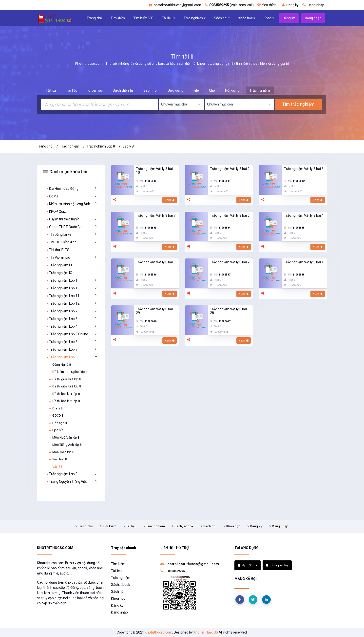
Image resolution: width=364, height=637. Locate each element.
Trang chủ (94, 18)
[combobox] (181, 104)
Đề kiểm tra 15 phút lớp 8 (68, 372)
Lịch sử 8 (57, 430)
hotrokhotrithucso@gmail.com (175, 5)
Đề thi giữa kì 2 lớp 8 (65, 386)
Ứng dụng (176, 90)
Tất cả (51, 90)
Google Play (277, 565)
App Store (248, 565)
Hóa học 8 (57, 423)
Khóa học (247, 18)
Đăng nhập (313, 5)
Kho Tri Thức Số (206, 632)
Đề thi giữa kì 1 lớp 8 (65, 379)
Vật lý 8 (128, 146)
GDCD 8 (56, 416)
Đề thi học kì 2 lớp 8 (64, 401)
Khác (269, 18)
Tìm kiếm (118, 18)
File (196, 90)
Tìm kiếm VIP (143, 18)
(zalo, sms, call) (229, 5)
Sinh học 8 (57, 459)
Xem (170, 200)
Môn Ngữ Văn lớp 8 (64, 438)
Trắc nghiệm (195, 18)
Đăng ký (290, 5)
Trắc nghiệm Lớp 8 (101, 146)
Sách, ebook (184, 526)
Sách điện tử (123, 90)
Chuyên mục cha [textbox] (174, 104)
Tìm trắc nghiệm (298, 104)
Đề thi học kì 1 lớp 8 (64, 394)
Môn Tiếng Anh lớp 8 (65, 445)
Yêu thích (267, 5)
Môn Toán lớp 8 (61, 452)
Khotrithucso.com (159, 632)
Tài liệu (169, 18)
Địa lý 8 (55, 408)
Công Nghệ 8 (59, 365)
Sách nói (222, 18)
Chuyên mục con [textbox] (220, 104)
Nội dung (232, 90)
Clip (212, 90)
